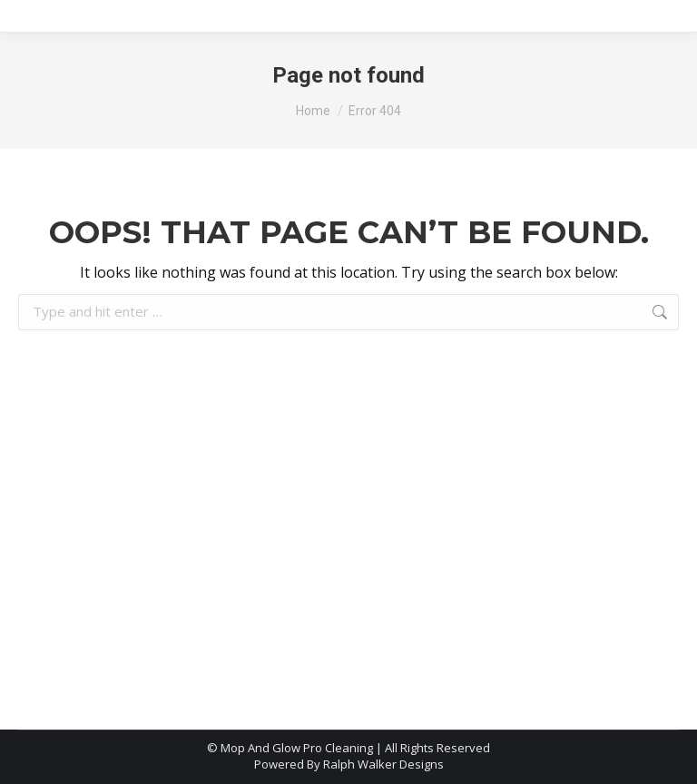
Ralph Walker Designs (383, 764)
